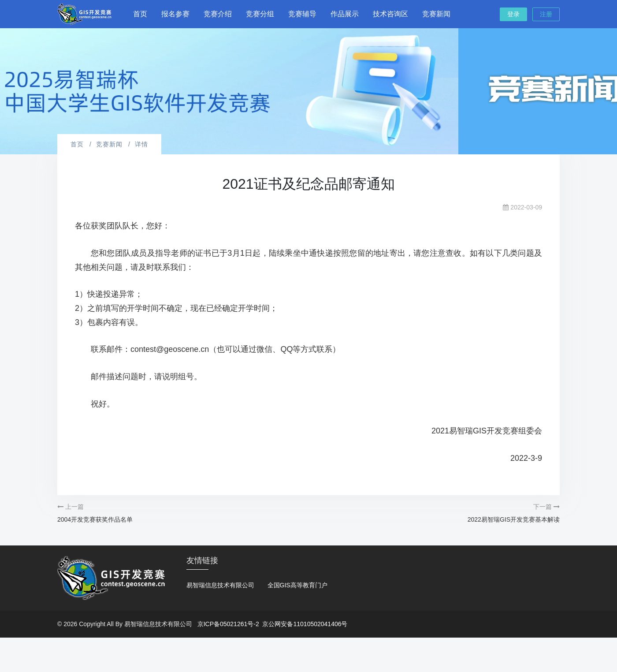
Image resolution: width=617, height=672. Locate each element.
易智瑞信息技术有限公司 (220, 585)
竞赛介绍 (218, 14)
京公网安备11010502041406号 (305, 624)
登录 (513, 14)
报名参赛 (175, 14)
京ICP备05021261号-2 (228, 624)
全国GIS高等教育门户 (297, 585)
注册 (546, 14)
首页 (140, 14)
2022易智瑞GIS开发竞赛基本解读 (514, 519)
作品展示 (345, 14)
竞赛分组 (260, 14)
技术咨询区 (390, 14)
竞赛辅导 (302, 14)
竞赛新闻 (436, 14)
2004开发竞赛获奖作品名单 (95, 519)
